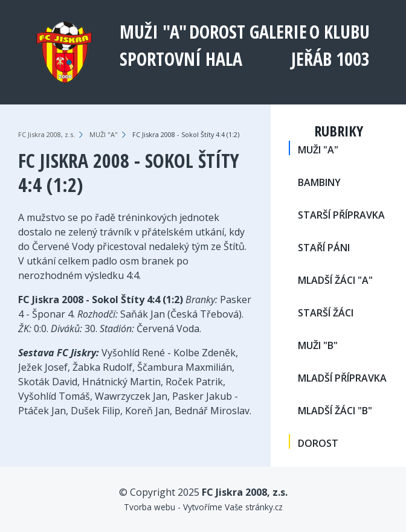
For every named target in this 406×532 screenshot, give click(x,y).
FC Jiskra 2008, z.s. (47, 134)
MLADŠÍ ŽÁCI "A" (335, 280)
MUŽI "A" (153, 32)
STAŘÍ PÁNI (324, 248)
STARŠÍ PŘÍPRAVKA (341, 215)
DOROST (217, 32)
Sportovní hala (181, 59)
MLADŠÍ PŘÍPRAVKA (342, 378)
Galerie (278, 32)
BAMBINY (319, 182)
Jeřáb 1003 (330, 59)
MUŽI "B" (318, 345)
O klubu (340, 32)
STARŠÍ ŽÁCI (326, 313)
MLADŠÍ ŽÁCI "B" (335, 411)
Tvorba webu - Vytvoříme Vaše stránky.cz (203, 507)
